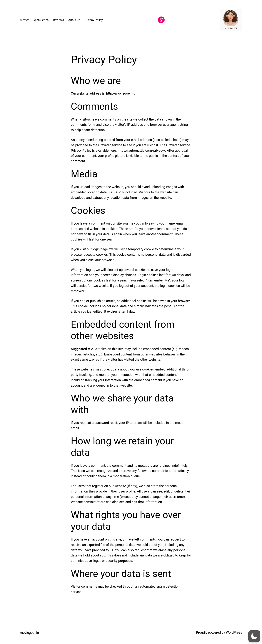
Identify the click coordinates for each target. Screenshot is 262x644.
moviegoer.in (30, 633)
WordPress (234, 632)
